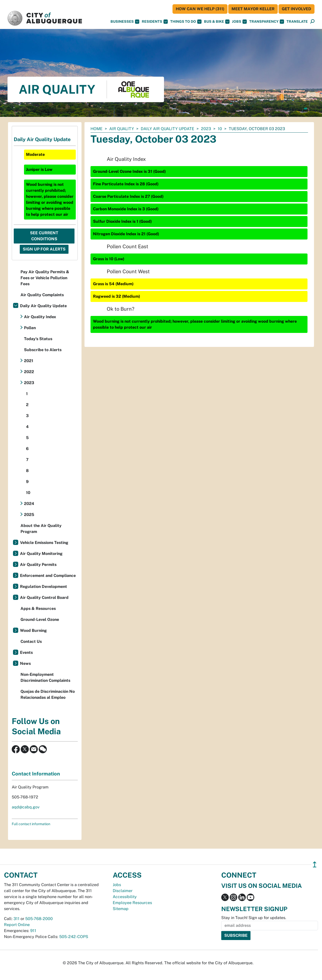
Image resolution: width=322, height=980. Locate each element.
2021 (29, 361)
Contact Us (31, 641)
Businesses (125, 22)
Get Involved (296, 9)
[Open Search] (312, 22)
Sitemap (121, 909)
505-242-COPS (74, 937)
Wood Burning (33, 630)
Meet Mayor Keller (253, 9)
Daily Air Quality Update (167, 129)
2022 (29, 372)
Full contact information (31, 824)
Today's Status (38, 339)
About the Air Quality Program (41, 529)
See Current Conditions (44, 236)
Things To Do (186, 22)
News (25, 663)
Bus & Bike (217, 22)
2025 (29, 515)
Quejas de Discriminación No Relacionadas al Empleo (48, 694)
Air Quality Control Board (44, 598)
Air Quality (122, 129)
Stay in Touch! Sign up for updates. (254, 918)
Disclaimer (123, 891)
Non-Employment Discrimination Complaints (45, 677)
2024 (29, 504)
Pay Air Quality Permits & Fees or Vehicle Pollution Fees (45, 278)
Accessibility (125, 897)
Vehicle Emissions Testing (44, 543)
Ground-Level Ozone (40, 619)
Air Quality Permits (38, 565)
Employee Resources (132, 903)
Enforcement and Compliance (48, 576)
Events (26, 652)
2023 (206, 129)
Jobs (239, 22)
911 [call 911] (33, 931)
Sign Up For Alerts (44, 249)
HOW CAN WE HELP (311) (200, 9)
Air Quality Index (40, 317)
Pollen (30, 328)
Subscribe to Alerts (43, 350)
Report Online (17, 925)
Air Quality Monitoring (41, 554)
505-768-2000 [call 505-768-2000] (39, 919)
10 (220, 129)
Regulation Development (43, 587)
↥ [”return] (315, 864)
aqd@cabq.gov (26, 807)
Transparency (267, 22)
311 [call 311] (16, 919)
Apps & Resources (38, 609)
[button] (297, 22)
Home (96, 129)
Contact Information (36, 774)
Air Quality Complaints (42, 295)
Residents (155, 22)
